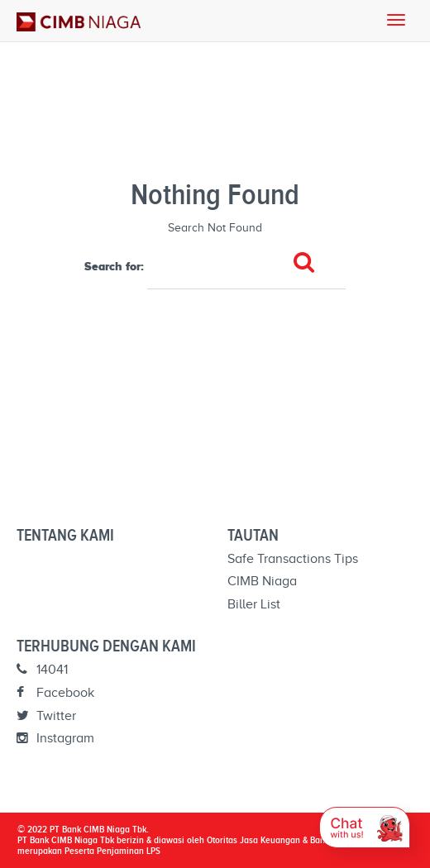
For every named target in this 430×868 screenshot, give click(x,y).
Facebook (55, 693)
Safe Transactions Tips (293, 559)
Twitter (46, 716)
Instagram (55, 738)
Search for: (114, 266)
